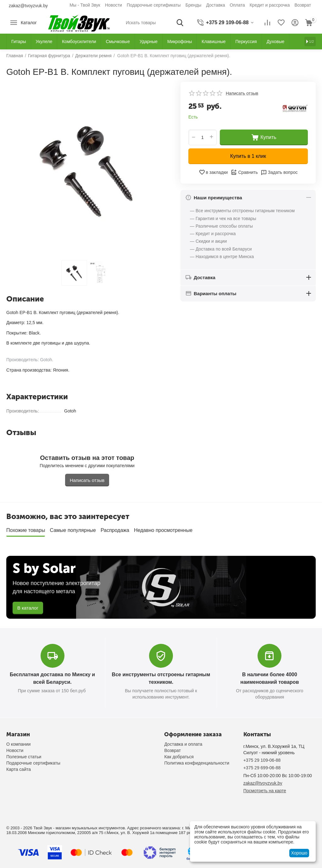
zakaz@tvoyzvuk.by (28, 6)
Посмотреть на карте (265, 791)
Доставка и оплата (183, 744)
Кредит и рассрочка (270, 5)
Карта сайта (19, 769)
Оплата (237, 5)
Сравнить (244, 172)
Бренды (194, 5)
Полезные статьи (24, 757)
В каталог (28, 608)
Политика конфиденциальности (197, 763)
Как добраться (179, 757)
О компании (18, 744)
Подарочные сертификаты (154, 5)
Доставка (215, 5)
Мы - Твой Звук (85, 5)
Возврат (303, 5)
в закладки (213, 172)
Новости (114, 5)
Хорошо (299, 853)
